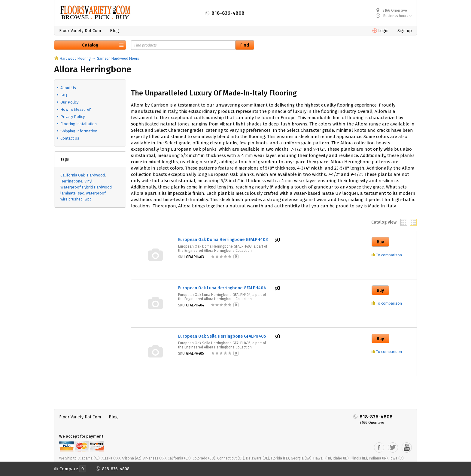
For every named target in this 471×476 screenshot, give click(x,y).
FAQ (64, 95)
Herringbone (71, 181)
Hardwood (96, 175)
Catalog (90, 45)
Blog (114, 31)
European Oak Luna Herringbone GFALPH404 (222, 288)
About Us (68, 88)
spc (81, 193)
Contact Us (70, 138)
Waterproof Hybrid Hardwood (86, 187)
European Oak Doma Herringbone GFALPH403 (223, 240)
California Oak (73, 175)
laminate (68, 193)
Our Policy (69, 102)
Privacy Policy (73, 117)
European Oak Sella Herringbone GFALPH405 (222, 336)
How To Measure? (76, 109)
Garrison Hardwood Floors (118, 59)
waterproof (96, 193)
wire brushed (71, 199)
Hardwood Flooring (75, 59)
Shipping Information (79, 131)
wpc (88, 199)
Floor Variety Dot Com (80, 31)
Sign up (405, 31)
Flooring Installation (79, 124)
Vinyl (88, 181)
